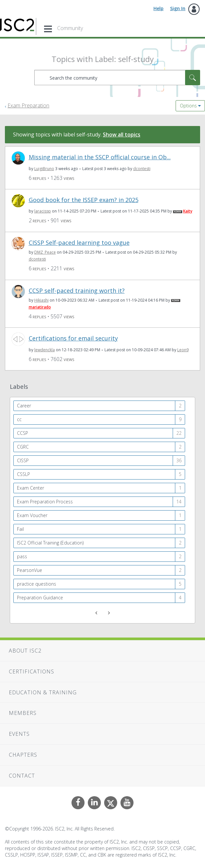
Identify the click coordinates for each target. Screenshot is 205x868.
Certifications (32, 671)
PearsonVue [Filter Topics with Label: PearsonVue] (30, 570)
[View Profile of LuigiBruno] (44, 169)
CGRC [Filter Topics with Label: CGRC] (23, 447)
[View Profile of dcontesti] (142, 169)
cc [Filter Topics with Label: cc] (19, 419)
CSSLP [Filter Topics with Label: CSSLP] (24, 474)
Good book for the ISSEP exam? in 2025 (84, 200)
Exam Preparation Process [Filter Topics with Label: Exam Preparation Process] (45, 502)
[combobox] (117, 78)
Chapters (23, 755)
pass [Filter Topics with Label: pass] (22, 556)
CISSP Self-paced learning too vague (79, 243)
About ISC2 (25, 651)
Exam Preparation (28, 105)
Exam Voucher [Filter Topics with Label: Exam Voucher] (32, 515)
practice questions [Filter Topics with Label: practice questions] (37, 584)
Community (70, 28)
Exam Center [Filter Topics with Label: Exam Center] (31, 488)
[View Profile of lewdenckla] (45, 350)
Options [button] (188, 106)
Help (158, 8)
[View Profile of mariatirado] (40, 307)
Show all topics (122, 134)
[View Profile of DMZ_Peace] (45, 252)
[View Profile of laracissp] (43, 211)
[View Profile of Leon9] (183, 350)
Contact (22, 776)
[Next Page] (108, 613)
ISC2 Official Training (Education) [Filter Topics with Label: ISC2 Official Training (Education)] (50, 543)
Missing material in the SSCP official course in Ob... (100, 157)
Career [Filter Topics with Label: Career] (24, 406)
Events (19, 734)
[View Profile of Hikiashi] (41, 300)
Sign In (178, 8)
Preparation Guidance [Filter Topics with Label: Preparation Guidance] (40, 598)
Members (23, 713)
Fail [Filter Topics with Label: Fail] (20, 529)
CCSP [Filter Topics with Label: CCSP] (23, 433)
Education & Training (43, 692)
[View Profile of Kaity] (188, 211)
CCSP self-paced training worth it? (77, 291)
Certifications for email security (73, 338)
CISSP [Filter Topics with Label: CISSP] (23, 460)
